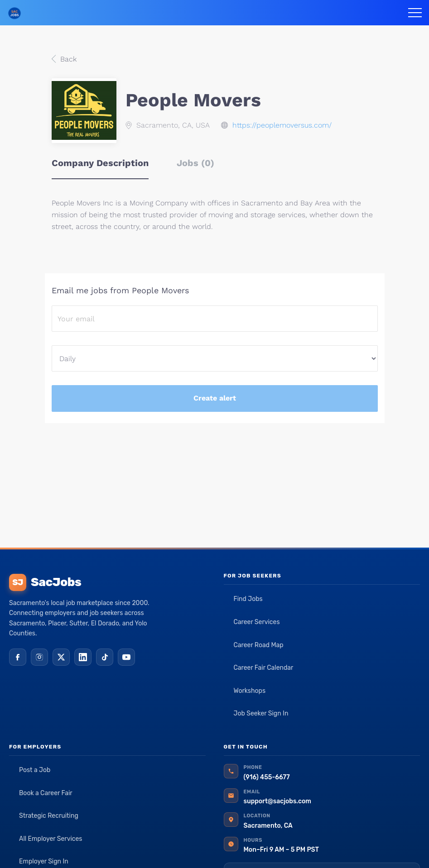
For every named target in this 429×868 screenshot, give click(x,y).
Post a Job (35, 770)
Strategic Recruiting (49, 816)
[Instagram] (39, 657)
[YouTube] (126, 657)
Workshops (250, 691)
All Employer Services (51, 839)
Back (67, 59)
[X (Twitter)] (61, 657)
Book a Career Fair (46, 793)
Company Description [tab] (100, 163)
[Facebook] (18, 657)
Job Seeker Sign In (261, 713)
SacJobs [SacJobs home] (45, 582)
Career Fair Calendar (264, 668)
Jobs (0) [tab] (195, 163)
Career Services (257, 622)
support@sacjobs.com (277, 801)
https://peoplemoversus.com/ (282, 125)
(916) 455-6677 (267, 777)
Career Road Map (259, 645)
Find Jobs (248, 599)
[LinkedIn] (83, 657)
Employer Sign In (44, 861)
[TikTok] (105, 657)
